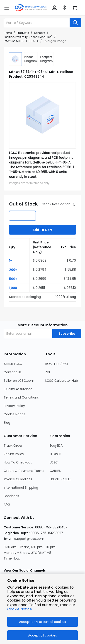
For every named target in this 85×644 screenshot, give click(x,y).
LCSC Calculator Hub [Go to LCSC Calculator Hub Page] (62, 381)
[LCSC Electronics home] (31, 8)
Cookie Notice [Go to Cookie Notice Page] (15, 414)
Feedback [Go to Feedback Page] (11, 496)
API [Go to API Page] (48, 372)
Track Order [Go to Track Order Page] (13, 446)
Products (23, 33)
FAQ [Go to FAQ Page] (7, 504)
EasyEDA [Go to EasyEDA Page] (56, 446)
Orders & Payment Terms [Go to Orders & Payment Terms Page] (24, 471)
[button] (54, 8)
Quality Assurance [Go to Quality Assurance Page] (18, 389)
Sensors (40, 33)
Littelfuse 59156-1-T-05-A (21, 41)
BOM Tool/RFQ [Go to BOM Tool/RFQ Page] (57, 364)
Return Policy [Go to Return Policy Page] (14, 454)
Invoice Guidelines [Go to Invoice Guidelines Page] (18, 479)
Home (8, 33)
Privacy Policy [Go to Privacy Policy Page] (14, 406)
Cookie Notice (20, 609)
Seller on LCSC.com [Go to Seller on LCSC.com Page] (19, 381)
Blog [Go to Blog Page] (7, 423)
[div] (32, 59)
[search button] (75, 23)
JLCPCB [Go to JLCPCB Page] (55, 454)
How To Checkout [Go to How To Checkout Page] (18, 462)
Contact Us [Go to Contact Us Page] (13, 372)
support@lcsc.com (29, 539)
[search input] (37, 23)
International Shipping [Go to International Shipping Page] (21, 488)
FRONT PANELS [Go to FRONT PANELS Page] (61, 479)
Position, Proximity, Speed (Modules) (28, 37)
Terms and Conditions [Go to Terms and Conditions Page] (21, 397)
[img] (16, 59)
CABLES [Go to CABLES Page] (55, 471)
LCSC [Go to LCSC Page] (54, 462)
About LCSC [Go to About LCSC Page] (13, 364)
